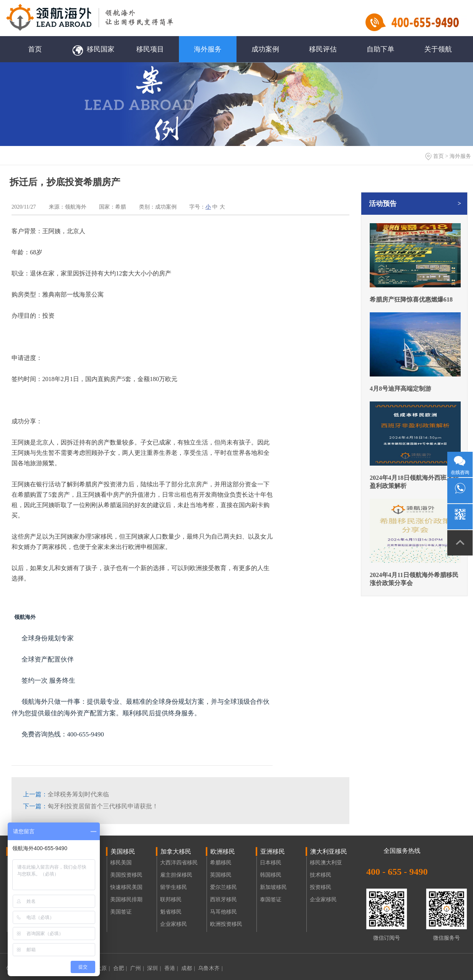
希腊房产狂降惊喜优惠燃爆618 (411, 299)
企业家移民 (174, 924)
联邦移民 (171, 900)
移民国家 (93, 49)
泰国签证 (271, 900)
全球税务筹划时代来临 (66, 794)
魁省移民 (171, 912)
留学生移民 (174, 887)
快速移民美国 (126, 887)
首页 (35, 49)
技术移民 (321, 875)
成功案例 (265, 49)
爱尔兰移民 (223, 887)
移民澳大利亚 (326, 863)
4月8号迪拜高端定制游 (400, 389)
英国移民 (221, 875)
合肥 (120, 968)
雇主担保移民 (176, 875)
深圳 (154, 968)
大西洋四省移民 (179, 863)
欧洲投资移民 (226, 924)
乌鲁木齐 (210, 968)
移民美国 (121, 863)
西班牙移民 (223, 900)
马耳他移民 (223, 912)
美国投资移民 (126, 875)
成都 (188, 968)
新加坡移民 (273, 887)
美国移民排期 (126, 900)
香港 (171, 968)
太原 (103, 968)
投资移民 (321, 887)
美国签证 (121, 912)
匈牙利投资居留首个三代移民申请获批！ (91, 806)
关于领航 (438, 49)
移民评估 (323, 49)
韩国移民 (271, 875)
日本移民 (271, 863)
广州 (137, 968)
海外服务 (208, 49)
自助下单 (380, 49)
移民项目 (150, 49)
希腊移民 (221, 863)
